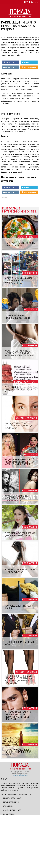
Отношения (8, 857)
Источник (4, 249)
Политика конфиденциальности (16, 846)
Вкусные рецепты (11, 853)
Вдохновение (9, 866)
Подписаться (31, 2)
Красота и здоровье (12, 849)
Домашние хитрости (13, 862)
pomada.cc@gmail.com (20, 827)
